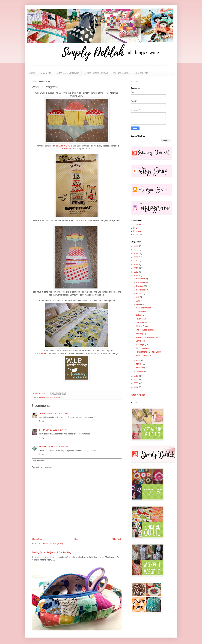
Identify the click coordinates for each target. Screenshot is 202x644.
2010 (136, 376)
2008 (136, 383)
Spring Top (140, 341)
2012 (136, 272)
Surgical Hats (141, 73)
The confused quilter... (145, 330)
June (138, 301)
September (141, 290)
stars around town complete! (148, 337)
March (139, 364)
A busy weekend (143, 348)
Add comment (39, 461)
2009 (136, 380)
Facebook (138, 231)
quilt (48, 397)
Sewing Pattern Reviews (96, 73)
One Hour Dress (143, 322)
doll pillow (140, 315)
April (138, 360)
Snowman (67, 149)
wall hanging (55, 397)
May (138, 305)
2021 (136, 253)
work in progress (143, 345)
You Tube (137, 225)
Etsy (135, 228)
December (141, 279)
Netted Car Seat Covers (67, 73)
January (140, 371)
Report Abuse (138, 395)
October (140, 286)
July (138, 297)
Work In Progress (143, 326)
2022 (136, 250)
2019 (136, 261)
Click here (40, 353)
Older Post (116, 539)
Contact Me (45, 73)
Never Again (141, 319)
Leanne (42, 447)
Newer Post (37, 539)
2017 (136, 264)
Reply (42, 421)
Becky (42, 430)
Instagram (138, 235)
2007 (136, 387)
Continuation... (142, 311)
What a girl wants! (143, 308)
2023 (136, 246)
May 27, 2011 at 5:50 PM (57, 447)
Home (32, 73)
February (140, 368)
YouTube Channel (121, 73)
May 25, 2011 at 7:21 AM (57, 413)
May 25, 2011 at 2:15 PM (56, 430)
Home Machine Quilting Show (148, 352)
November (141, 282)
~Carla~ (43, 413)
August (139, 293)
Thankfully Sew (63, 146)
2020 (136, 257)
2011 (136, 276)
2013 (136, 268)
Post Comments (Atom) (53, 543)
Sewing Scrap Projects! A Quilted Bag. (52, 552)
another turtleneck (143, 356)
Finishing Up (141, 333)
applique (42, 397)
